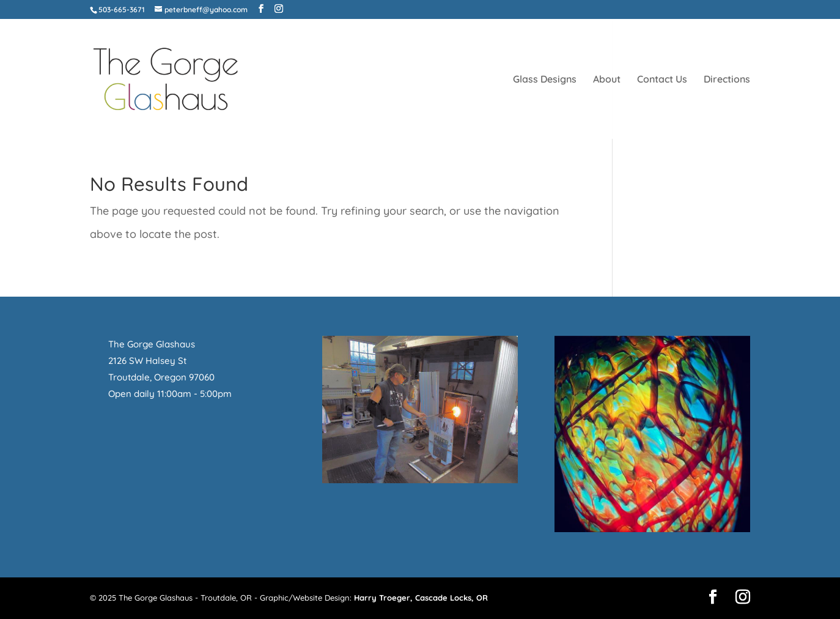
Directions (727, 80)
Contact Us (662, 80)
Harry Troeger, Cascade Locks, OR (421, 598)
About (607, 80)
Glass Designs (545, 80)
